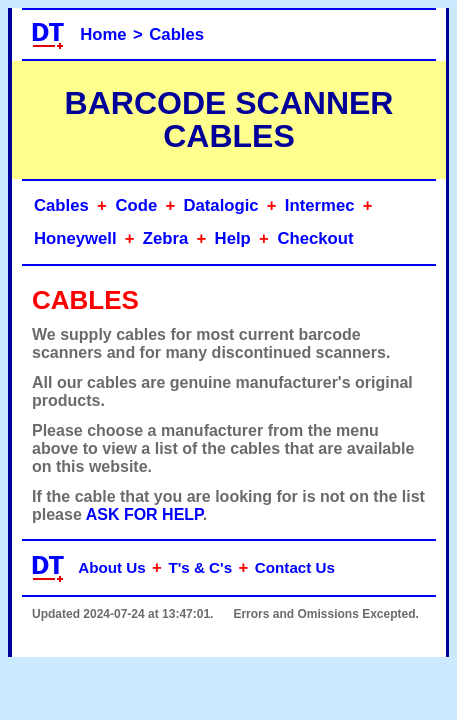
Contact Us (295, 567)
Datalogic (220, 205)
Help (233, 238)
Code (136, 205)
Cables (176, 34)
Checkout (315, 238)
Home (103, 34)
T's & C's (200, 567)
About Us (112, 567)
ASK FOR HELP (144, 514)
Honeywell (75, 238)
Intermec (320, 205)
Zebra (166, 238)
